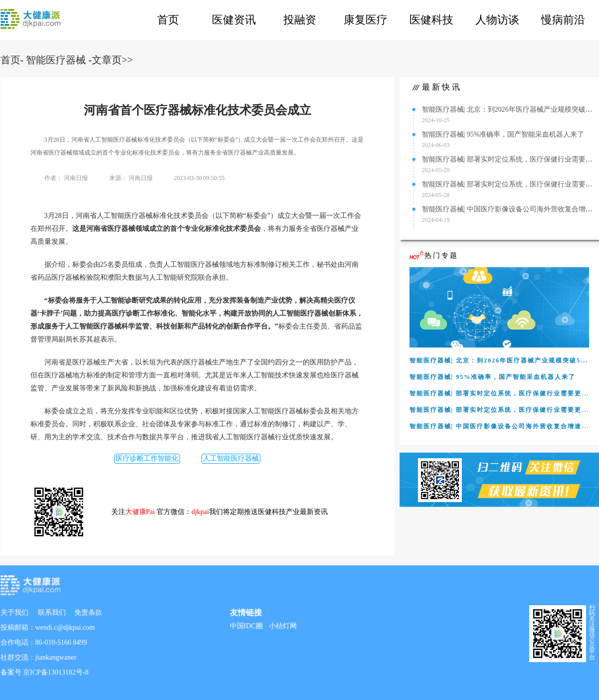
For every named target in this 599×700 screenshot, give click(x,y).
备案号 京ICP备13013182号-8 (45, 672)
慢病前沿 (563, 20)
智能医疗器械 (56, 60)
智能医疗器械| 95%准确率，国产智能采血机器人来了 (503, 134)
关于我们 (14, 612)
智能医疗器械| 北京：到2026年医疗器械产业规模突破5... (508, 109)
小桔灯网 (283, 626)
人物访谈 (497, 20)
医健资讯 (234, 20)
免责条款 (88, 612)
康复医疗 (366, 20)
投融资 (300, 20)
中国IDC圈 (246, 626)
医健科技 (431, 20)
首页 (168, 20)
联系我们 (52, 612)
